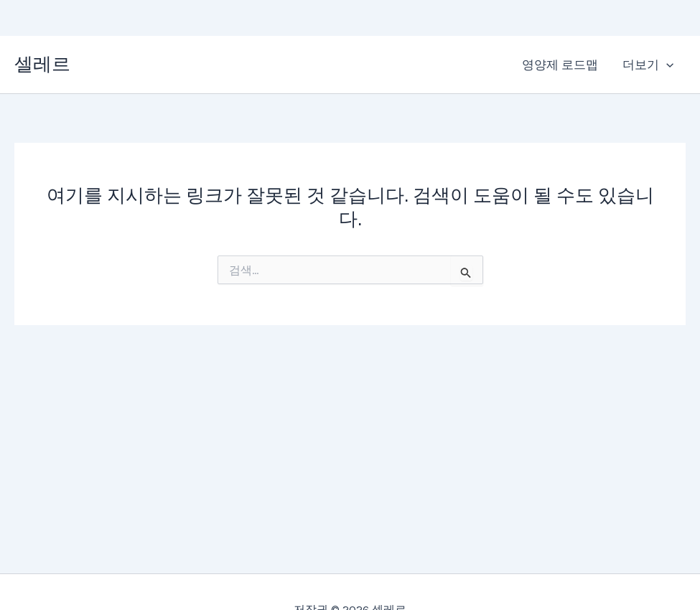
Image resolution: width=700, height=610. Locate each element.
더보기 (648, 65)
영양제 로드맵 (560, 65)
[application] (666, 65)
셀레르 (42, 64)
